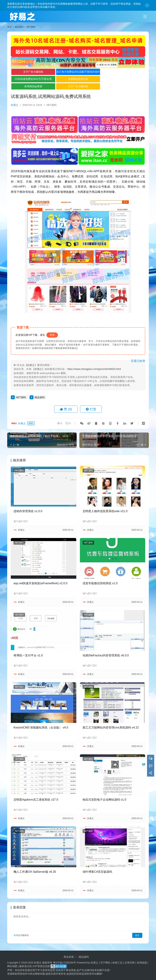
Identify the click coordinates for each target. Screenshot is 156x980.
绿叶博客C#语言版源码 (97, 872)
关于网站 (105, 963)
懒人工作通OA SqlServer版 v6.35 (35, 872)
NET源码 (51, 105)
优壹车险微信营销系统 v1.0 (100, 583)
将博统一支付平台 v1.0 (28, 655)
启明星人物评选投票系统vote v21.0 (105, 511)
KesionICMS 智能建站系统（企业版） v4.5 (41, 728)
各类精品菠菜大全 (78, 79)
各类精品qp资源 (33, 86)
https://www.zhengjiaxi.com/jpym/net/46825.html (94, 369)
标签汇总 (117, 963)
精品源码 (40, 397)
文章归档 (130, 963)
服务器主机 (26, 966)
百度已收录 (138, 361)
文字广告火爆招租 (33, 72)
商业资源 (69, 957)
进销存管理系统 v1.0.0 (28, 511)
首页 (9, 27)
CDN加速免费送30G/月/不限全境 (33, 79)
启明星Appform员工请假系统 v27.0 (36, 800)
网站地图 (12, 966)
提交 (137, 935)
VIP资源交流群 (42, 966)
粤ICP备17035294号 (65, 963)
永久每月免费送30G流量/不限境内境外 (78, 72)
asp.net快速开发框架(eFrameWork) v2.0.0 (40, 583)
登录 (52, 335)
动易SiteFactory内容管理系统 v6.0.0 (106, 655)
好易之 (15, 105)
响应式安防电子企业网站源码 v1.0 (104, 800)
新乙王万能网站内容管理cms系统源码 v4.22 (111, 728)
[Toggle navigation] (145, 17)
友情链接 (142, 963)
